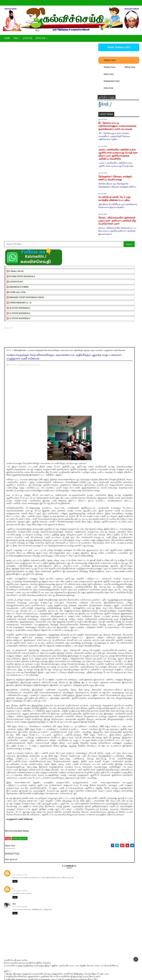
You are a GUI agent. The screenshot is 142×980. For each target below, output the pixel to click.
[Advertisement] (50, 142)
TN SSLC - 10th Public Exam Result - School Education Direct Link (125, 408)
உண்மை (36, 858)
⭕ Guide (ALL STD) (16, 96)
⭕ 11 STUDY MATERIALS (18, 117)
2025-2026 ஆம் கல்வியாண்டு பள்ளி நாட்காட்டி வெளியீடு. (121, 502)
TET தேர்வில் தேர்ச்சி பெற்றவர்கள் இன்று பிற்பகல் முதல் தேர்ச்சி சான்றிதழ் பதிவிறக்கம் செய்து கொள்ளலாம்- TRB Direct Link (118, 480)
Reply (15, 828)
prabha (16, 851)
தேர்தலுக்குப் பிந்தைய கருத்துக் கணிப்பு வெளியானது (115, 181)
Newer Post (11, 960)
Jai (14, 817)
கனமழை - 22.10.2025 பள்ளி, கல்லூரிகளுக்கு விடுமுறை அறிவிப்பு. (122, 419)
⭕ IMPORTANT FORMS (17, 90)
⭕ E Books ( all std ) (15, 75)
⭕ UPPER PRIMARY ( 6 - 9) (19, 106)
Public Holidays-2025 (119, 50)
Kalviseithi (24, 976)
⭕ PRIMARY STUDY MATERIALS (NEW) (25, 101)
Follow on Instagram (119, 341)
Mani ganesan (20, 154)
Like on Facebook (119, 329)
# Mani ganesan (20, 784)
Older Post (89, 960)
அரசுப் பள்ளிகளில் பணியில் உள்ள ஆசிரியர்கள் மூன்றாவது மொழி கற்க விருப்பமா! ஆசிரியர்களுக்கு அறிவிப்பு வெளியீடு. (118, 157)
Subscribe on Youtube (119, 335)
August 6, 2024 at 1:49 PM (23, 837)
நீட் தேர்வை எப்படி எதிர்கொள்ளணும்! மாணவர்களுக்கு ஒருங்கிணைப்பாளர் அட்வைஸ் (117, 129)
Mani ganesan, (35, 170)
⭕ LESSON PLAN (14, 85)
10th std (40, 38)
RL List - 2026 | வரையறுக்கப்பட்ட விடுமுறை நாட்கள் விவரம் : (125, 430)
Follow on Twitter (119, 323)
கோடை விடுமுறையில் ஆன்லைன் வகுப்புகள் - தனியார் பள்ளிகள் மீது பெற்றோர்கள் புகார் (117, 223)
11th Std (28, 38)
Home (7, 38)
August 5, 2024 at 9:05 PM (23, 820)
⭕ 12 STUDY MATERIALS (18, 122)
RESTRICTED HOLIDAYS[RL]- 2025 (119, 312)
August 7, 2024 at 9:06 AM (23, 854)
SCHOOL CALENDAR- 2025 (119, 248)
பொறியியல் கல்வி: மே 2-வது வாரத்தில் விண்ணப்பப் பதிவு (114, 201)
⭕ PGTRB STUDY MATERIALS (21, 80)
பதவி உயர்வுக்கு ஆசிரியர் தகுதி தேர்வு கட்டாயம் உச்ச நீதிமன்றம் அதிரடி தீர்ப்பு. (124, 455)
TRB (15, 38)
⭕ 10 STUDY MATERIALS (18, 111)
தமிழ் (15, 834)
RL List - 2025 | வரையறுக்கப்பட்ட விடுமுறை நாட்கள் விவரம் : (125, 396)
